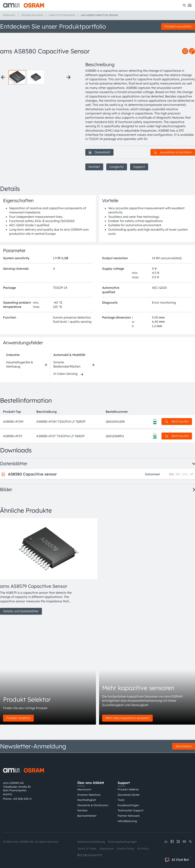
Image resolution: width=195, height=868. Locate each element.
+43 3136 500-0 (22, 799)
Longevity (117, 167)
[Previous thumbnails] (3, 77)
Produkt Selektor (18, 718)
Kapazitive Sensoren (62, 15)
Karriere (82, 810)
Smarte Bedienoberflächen (67, 364)
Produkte (9, 15)
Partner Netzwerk (129, 816)
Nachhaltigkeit (87, 800)
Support (139, 167)
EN (171, 474)
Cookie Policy (126, 849)
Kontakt (94, 167)
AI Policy (143, 849)
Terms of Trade (87, 849)
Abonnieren (184, 746)
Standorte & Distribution (93, 805)
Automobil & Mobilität (69, 355)
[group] (38, 566)
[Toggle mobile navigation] (190, 5)
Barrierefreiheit (87, 816)
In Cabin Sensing (65, 374)
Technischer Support (131, 810)
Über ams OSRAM (91, 783)
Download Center (129, 795)
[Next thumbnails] (69, 77)
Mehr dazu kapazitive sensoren (127, 718)
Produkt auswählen (178, 26)
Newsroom (84, 789)
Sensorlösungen (32, 15)
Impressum (107, 849)
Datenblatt (99, 152)
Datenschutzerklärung (91, 842)
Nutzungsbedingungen (122, 842)
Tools (121, 800)
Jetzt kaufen (177, 421)
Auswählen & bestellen (173, 152)
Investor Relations (89, 795)
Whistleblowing (127, 821)
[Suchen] (184, 5)
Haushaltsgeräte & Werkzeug (20, 364)
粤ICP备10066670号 (90, 855)
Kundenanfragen (128, 805)
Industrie (13, 355)
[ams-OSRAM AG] (24, 5)
